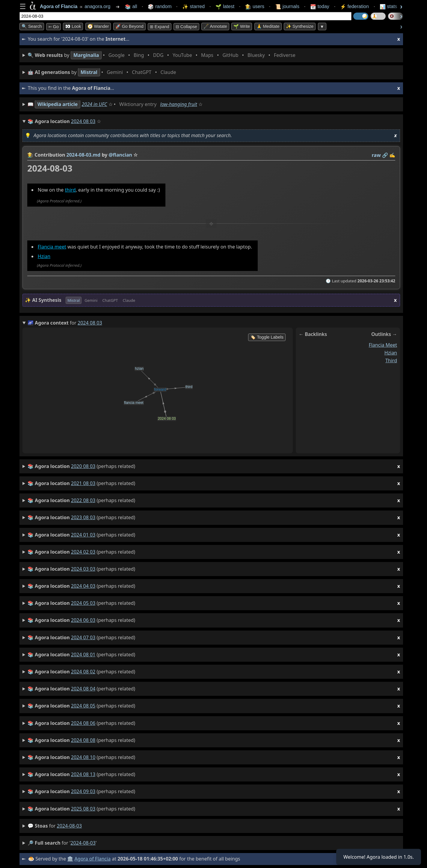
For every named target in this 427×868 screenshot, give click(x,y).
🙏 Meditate (268, 26)
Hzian (44, 257)
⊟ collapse (186, 27)
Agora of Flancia (93, 859)
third (70, 190)
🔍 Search (32, 26)
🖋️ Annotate (215, 26)
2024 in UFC (95, 104)
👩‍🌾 (30, 155)
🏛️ (70, 859)
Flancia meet (52, 247)
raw (376, 155)
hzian (391, 353)
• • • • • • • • (163, 55)
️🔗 (385, 155)
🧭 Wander (98, 26)
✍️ (392, 155)
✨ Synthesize (300, 26)
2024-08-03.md (84, 155)
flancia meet (383, 345)
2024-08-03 (70, 826)
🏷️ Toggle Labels (267, 337)
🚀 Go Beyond (129, 26)
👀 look (73, 26)
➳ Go (53, 27)
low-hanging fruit (179, 104)
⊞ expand (160, 27)
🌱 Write (242, 26)
